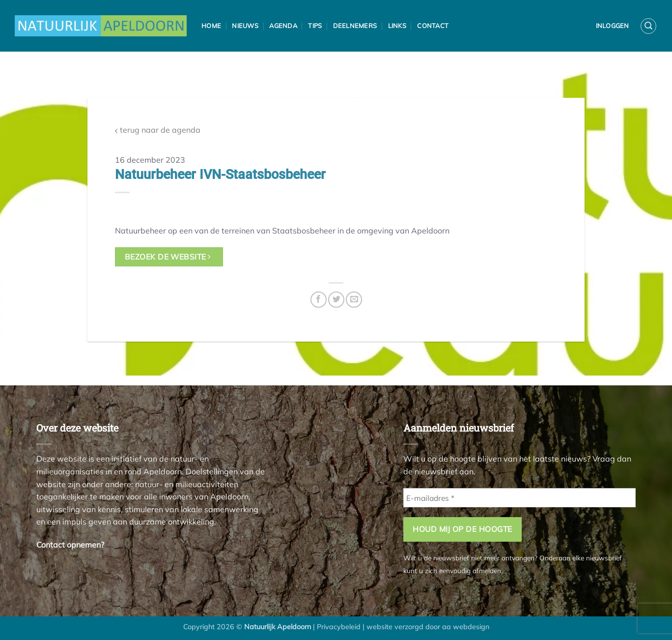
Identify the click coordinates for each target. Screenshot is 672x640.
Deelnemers (355, 26)
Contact (433, 26)
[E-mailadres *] (519, 498)
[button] (648, 26)
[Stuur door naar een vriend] (354, 300)
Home (211, 26)
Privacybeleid (339, 627)
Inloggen (613, 26)
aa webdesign (466, 627)
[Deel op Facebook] (319, 300)
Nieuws (245, 26)
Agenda (283, 26)
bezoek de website (168, 257)
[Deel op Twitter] (336, 300)
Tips (315, 26)
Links (397, 26)
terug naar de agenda (158, 130)
